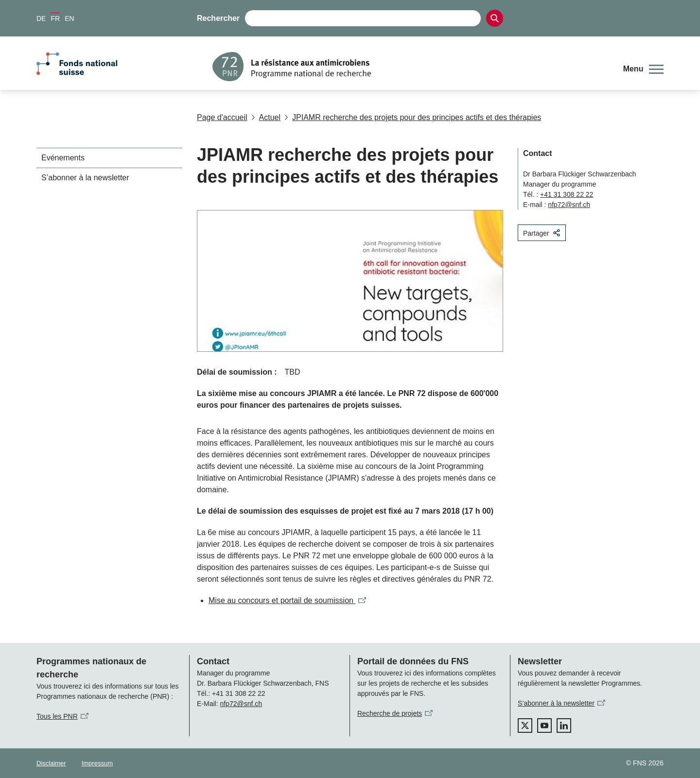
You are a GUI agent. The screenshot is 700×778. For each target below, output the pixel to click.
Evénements (63, 158)
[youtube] (544, 726)
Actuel (266, 117)
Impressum (97, 763)
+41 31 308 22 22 (567, 194)
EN (69, 18)
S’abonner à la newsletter (85, 178)
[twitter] (525, 726)
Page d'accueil (222, 117)
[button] (643, 69)
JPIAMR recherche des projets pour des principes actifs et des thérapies (413, 117)
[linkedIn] (564, 726)
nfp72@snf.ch (569, 205)
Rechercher (218, 18)
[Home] (411, 67)
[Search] (495, 18)
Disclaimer (51, 763)
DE (41, 18)
